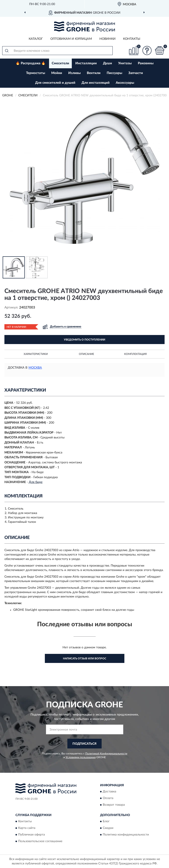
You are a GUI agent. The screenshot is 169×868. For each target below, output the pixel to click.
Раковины (146, 63)
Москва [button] (35, 368)
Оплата (108, 798)
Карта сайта (27, 828)
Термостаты (36, 73)
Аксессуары (125, 83)
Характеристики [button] (36, 354)
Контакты (132, 39)
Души (107, 63)
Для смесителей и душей (55, 83)
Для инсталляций (96, 83)
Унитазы (125, 63)
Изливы (74, 73)
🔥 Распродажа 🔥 (31, 63)
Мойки (57, 73)
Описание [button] (86, 354)
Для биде (36, 482)
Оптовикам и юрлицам (71, 39)
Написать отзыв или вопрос (85, 659)
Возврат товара (114, 805)
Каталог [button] (36, 39)
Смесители (60, 63)
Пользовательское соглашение (40, 841)
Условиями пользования (81, 757)
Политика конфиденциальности (126, 835)
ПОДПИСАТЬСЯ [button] (84, 744)
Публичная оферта (31, 835)
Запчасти (136, 73)
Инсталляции (86, 63)
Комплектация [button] (135, 354)
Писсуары (114, 73)
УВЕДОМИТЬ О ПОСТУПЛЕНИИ (84, 340)
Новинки (107, 39)
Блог (106, 822)
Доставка (109, 792)
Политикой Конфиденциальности (106, 754)
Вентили (94, 73)
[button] (147, 50)
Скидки (108, 828)
